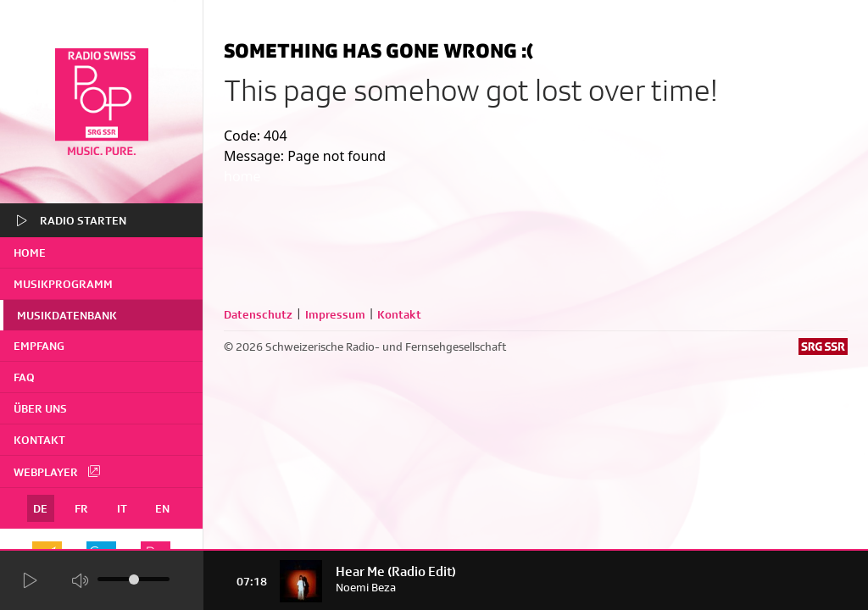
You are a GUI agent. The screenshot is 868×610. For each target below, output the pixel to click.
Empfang (39, 346)
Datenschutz (258, 314)
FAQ (24, 377)
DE (40, 508)
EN (162, 508)
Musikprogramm (63, 284)
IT (122, 508)
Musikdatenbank (67, 315)
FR (81, 508)
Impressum (335, 314)
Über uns (40, 408)
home (30, 252)
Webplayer (58, 471)
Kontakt (39, 440)
